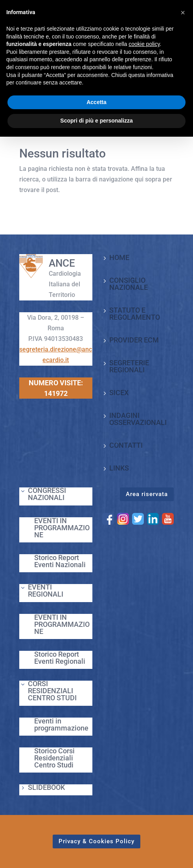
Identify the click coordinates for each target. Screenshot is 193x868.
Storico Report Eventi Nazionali (60, 561)
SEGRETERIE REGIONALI (129, 366)
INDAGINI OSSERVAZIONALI (138, 419)
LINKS (119, 468)
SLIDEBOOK (46, 787)
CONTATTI (126, 445)
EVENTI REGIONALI (46, 591)
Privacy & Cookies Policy (96, 841)
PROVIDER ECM (134, 340)
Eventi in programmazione (61, 724)
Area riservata (147, 494)
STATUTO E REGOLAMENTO (135, 314)
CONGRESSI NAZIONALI (47, 494)
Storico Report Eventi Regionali (60, 658)
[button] (183, 13)
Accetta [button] (96, 102)
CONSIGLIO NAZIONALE (129, 284)
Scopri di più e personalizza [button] (96, 121)
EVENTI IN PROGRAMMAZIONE (62, 528)
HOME (119, 257)
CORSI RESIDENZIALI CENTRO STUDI (52, 691)
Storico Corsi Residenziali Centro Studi (54, 758)
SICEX (119, 393)
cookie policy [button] (144, 44)
